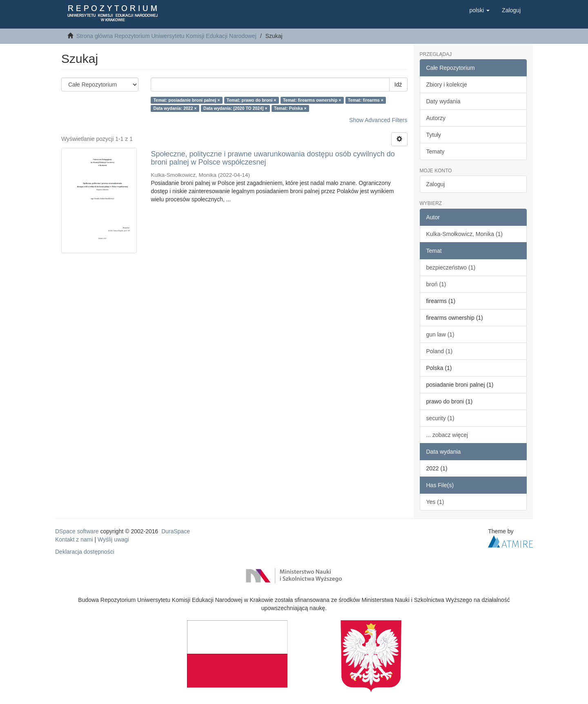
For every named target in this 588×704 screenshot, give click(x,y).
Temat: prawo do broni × (251, 100)
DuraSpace (176, 531)
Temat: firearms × (366, 100)
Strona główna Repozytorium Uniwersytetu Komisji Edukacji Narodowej (166, 36)
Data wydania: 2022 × (175, 108)
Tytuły (434, 135)
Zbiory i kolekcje (447, 85)
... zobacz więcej (447, 435)
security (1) (440, 418)
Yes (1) (435, 502)
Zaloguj (436, 184)
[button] (479, 10)
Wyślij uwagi (113, 539)
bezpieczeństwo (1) (451, 267)
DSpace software (77, 531)
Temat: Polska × (290, 108)
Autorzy (436, 118)
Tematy (435, 151)
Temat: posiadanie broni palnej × (187, 100)
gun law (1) (440, 334)
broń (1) (436, 284)
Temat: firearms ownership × (312, 100)
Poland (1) (440, 351)
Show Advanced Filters (378, 120)
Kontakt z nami (74, 539)
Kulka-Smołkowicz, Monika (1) (465, 234)
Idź (398, 85)
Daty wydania (443, 101)
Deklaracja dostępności (85, 552)
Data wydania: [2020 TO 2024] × (235, 108)
